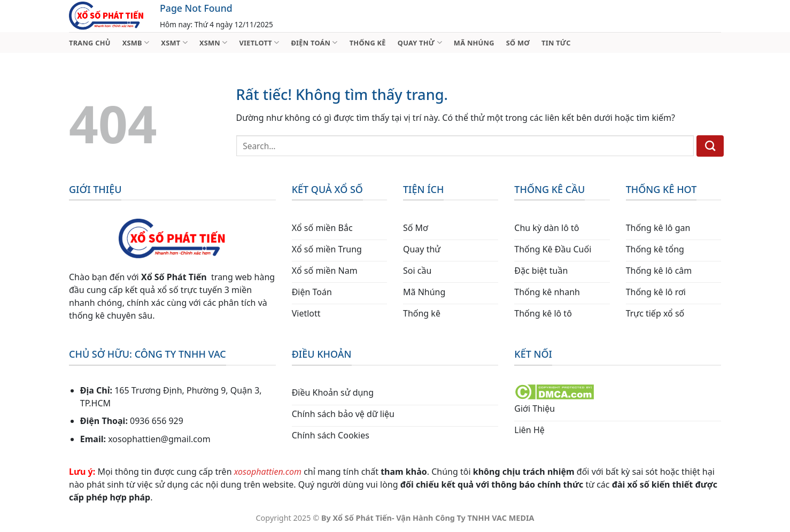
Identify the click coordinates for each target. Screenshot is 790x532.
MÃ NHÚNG (474, 43)
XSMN (214, 43)
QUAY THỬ (420, 43)
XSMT (174, 43)
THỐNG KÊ (368, 43)
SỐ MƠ (518, 43)
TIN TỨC (556, 43)
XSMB (136, 43)
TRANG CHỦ (90, 43)
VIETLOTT (259, 43)
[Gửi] (710, 146)
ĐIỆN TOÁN (314, 43)
